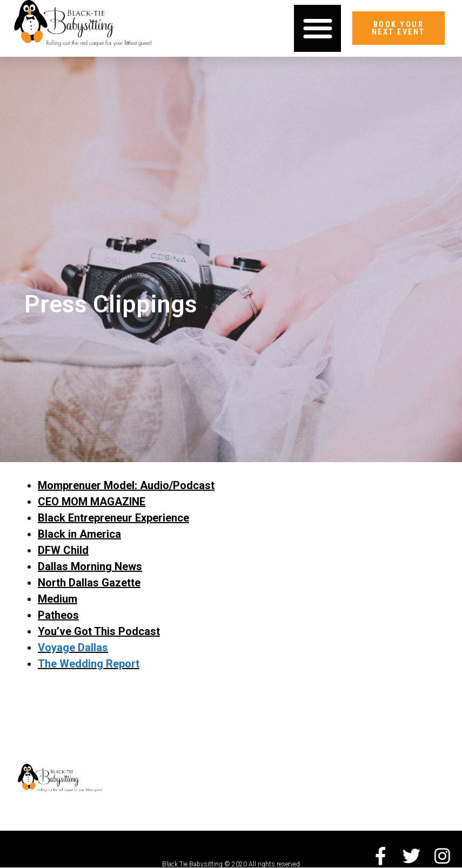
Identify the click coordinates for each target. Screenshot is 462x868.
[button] (317, 28)
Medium (58, 599)
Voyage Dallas (73, 647)
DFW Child (63, 550)
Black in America (79, 534)
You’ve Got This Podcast (99, 631)
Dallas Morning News (90, 566)
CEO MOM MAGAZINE (92, 502)
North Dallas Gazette (89, 583)
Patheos (58, 615)
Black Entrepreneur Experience (113, 518)
